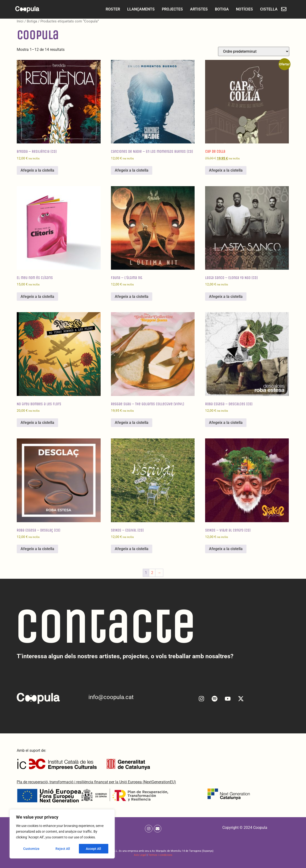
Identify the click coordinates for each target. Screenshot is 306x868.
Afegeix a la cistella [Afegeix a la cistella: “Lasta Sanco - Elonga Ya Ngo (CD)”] (226, 297)
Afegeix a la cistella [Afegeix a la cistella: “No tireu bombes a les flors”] (37, 423)
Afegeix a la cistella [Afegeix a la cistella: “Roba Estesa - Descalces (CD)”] (226, 423)
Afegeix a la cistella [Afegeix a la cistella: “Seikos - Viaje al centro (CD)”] (226, 549)
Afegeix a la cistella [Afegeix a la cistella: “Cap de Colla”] (226, 170)
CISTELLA (265, 9)
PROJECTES (168, 9)
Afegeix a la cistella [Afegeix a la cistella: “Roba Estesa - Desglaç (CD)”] (37, 549)
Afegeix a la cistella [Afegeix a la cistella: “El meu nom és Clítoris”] (37, 297)
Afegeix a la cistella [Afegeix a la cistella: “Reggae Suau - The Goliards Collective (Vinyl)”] (132, 423)
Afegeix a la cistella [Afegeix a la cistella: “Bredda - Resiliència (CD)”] (37, 170)
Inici (20, 21)
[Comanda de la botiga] (254, 51)
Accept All (94, 849)
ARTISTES (195, 9)
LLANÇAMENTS (137, 9)
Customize (31, 849)
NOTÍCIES (240, 9)
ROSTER (109, 9)
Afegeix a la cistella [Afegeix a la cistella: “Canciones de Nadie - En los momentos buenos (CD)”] (132, 170)
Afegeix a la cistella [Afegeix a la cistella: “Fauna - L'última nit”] (132, 297)
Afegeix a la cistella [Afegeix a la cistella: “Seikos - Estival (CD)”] (132, 549)
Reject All (63, 849)
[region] (62, 834)
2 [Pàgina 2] (152, 573)
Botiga (32, 21)
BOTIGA (218, 9)
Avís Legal (140, 855)
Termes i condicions (160, 855)
